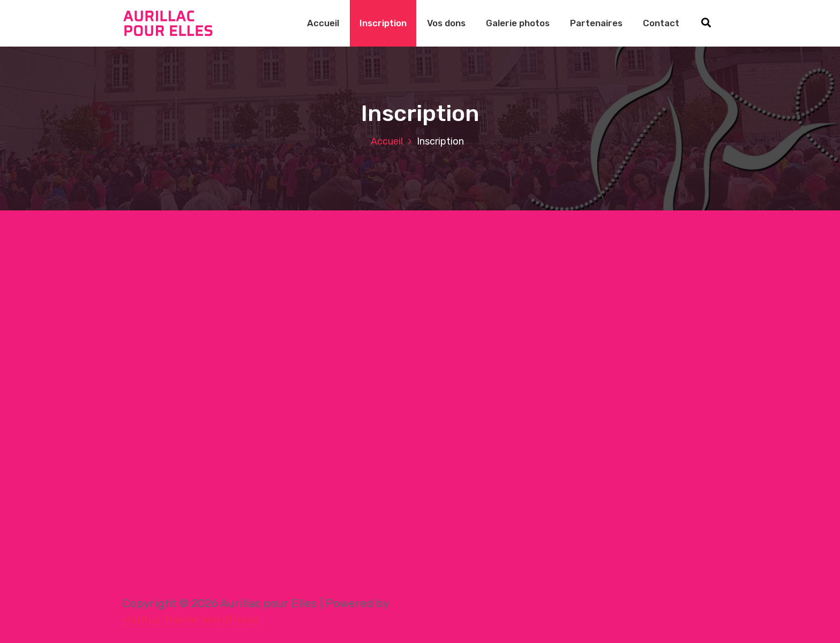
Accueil (323, 23)
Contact (661, 23)
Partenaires (596, 23)
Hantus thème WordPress (191, 619)
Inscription (383, 23)
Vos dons (446, 23)
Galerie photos (518, 23)
